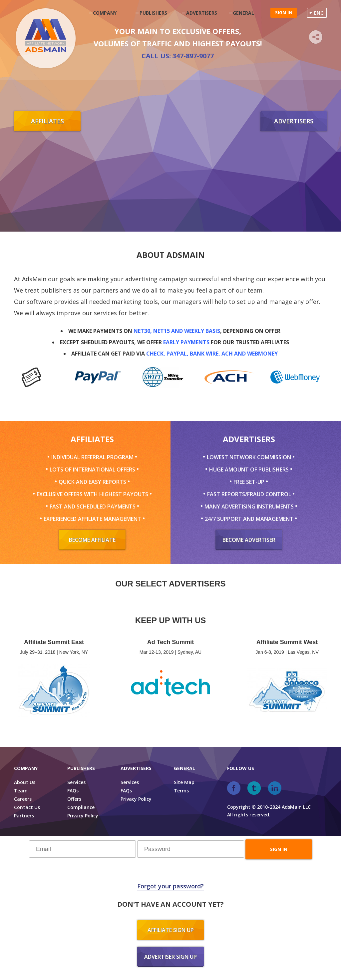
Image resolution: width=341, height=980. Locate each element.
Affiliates (47, 121)
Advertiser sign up (170, 957)
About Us (25, 782)
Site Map (184, 782)
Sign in (284, 12)
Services (76, 782)
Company (105, 13)
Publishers (153, 13)
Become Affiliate (92, 540)
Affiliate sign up (171, 930)
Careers (23, 799)
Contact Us (27, 807)
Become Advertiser (249, 540)
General (243, 13)
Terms (181, 791)
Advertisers (202, 13)
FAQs (73, 791)
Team (21, 791)
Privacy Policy (83, 816)
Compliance (81, 807)
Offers (74, 799)
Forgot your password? (170, 886)
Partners (24, 816)
